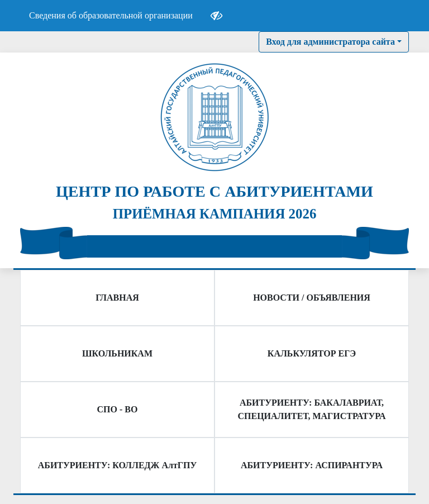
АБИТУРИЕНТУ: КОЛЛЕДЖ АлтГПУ (117, 465)
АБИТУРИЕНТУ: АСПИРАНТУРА (312, 465)
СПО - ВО (118, 409)
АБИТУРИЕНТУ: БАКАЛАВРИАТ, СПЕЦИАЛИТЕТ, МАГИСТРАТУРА (312, 409)
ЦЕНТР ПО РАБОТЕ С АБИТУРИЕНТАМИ (214, 191)
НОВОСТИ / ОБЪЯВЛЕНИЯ (312, 298)
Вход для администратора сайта (330, 42)
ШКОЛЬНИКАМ (117, 353)
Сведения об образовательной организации (111, 15)
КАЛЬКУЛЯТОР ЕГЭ (312, 353)
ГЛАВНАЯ (117, 298)
